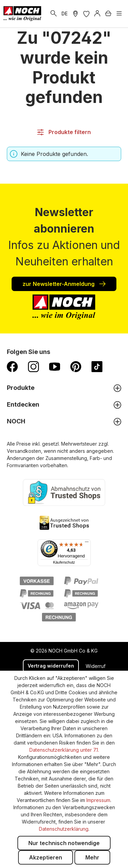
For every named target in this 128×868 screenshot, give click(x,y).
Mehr (92, 857)
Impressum (98, 800)
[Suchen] (54, 14)
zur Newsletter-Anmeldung (64, 284)
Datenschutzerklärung (64, 829)
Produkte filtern (64, 132)
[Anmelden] (97, 14)
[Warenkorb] (108, 14)
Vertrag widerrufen (51, 666)
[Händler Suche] (75, 14)
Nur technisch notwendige (64, 843)
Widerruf (96, 666)
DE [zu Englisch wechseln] (65, 14)
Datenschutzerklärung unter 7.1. (64, 750)
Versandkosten (24, 451)
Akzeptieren (46, 857)
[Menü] (119, 14)
